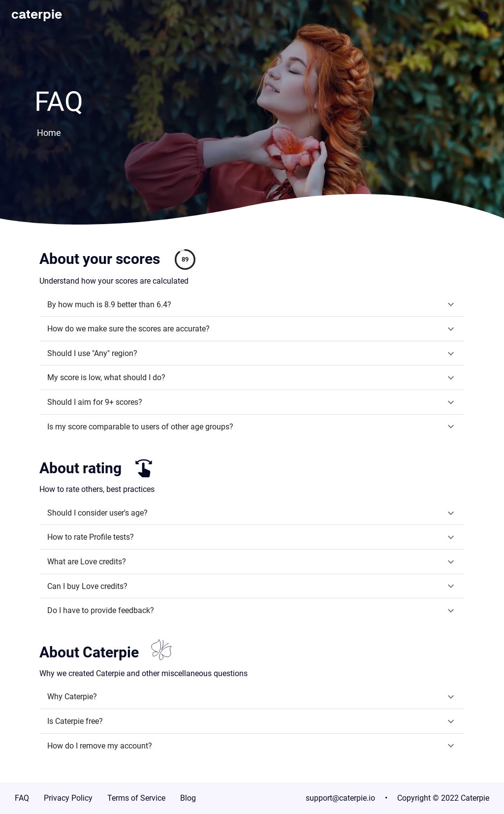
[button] (252, 305)
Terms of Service (136, 798)
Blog (188, 798)
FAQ (22, 798)
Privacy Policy (68, 798)
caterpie (37, 15)
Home (49, 133)
